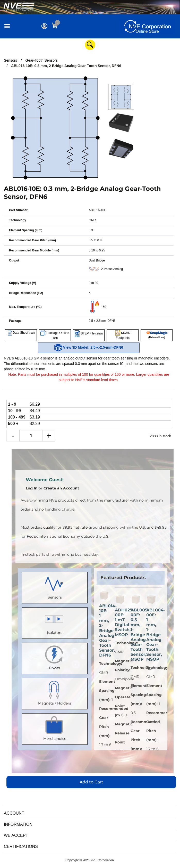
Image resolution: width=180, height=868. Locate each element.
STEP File (89, 333)
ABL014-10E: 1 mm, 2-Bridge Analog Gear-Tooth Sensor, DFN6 (104, 631)
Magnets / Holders (55, 693)
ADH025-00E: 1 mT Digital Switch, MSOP (120, 622)
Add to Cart (91, 782)
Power (55, 657)
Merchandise (55, 728)
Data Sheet (21, 333)
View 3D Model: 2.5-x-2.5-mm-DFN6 (89, 348)
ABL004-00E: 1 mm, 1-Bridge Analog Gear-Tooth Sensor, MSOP (152, 635)
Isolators (55, 622)
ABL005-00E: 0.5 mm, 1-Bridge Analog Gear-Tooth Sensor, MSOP (136, 635)
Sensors (55, 587)
